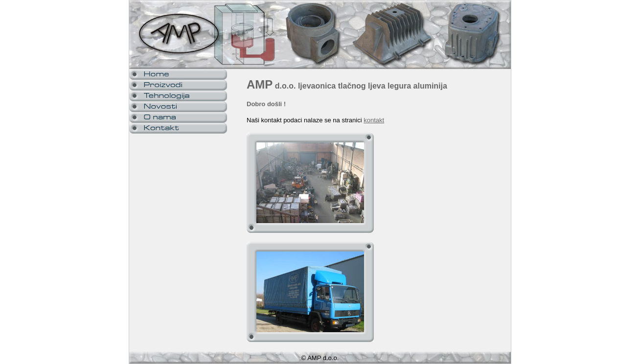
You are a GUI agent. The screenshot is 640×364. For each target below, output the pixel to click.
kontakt (374, 120)
